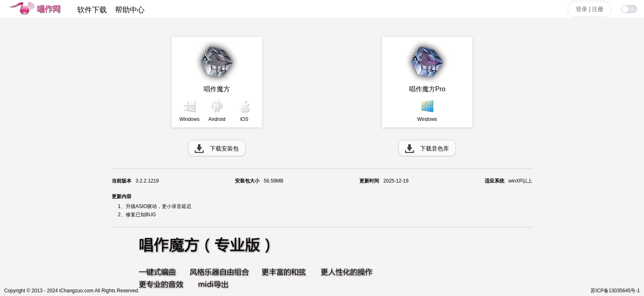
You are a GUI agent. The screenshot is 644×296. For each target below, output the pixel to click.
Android (217, 119)
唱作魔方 (217, 89)
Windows (190, 119)
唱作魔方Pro (427, 89)
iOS (244, 119)
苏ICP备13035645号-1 (615, 291)
